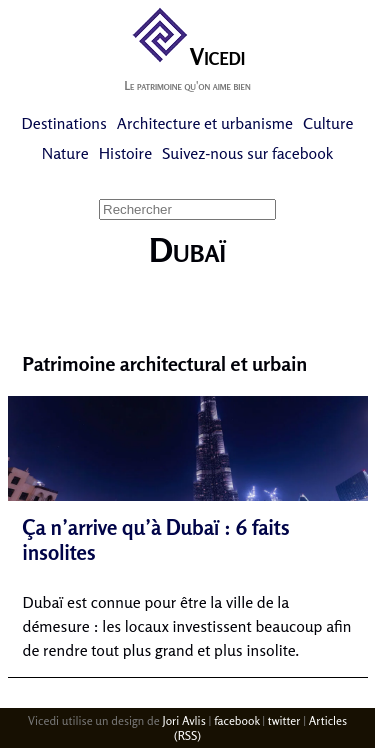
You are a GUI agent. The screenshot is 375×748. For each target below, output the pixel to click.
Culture (328, 123)
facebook (236, 720)
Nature (65, 153)
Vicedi (187, 56)
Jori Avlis (184, 720)
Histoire (125, 153)
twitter (284, 720)
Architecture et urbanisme (205, 123)
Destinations (64, 123)
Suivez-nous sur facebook (247, 153)
